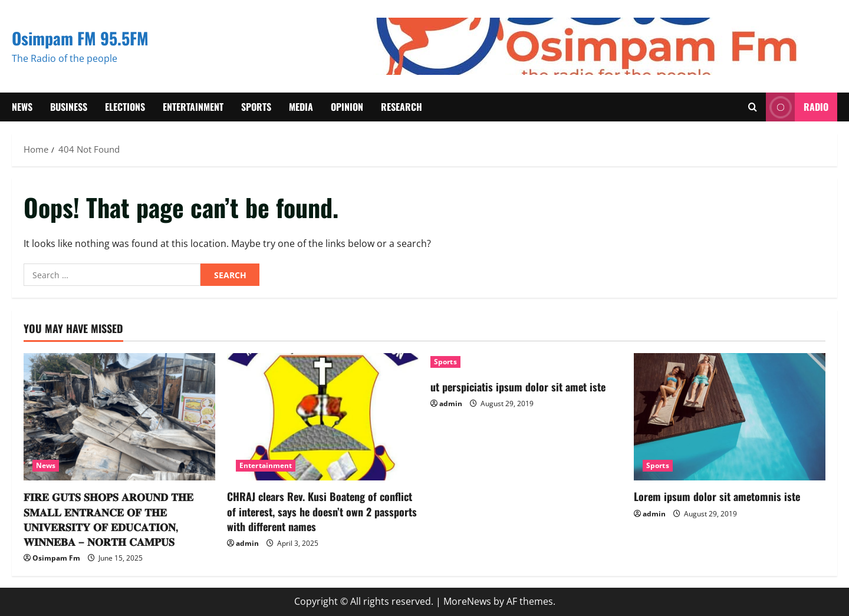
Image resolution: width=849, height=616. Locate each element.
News (22, 107)
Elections (125, 107)
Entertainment (193, 107)
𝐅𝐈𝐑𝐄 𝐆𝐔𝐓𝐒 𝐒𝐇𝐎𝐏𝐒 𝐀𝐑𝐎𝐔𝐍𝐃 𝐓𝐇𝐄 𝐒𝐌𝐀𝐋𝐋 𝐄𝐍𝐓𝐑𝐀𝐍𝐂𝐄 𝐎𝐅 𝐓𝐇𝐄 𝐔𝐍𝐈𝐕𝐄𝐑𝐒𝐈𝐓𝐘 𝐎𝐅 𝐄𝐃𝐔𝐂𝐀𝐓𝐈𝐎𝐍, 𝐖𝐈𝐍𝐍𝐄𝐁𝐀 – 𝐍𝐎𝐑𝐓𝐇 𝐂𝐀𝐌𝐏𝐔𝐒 (108, 519)
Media (301, 107)
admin (247, 543)
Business (69, 107)
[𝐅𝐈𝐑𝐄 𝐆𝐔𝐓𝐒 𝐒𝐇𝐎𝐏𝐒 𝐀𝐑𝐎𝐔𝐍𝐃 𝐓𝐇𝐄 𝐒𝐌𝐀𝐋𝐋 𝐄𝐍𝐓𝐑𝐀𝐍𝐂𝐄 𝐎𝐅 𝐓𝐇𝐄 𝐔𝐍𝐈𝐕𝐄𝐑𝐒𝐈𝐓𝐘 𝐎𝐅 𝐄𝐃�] (119, 417)
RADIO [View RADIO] (797, 107)
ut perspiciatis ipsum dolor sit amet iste (518, 387)
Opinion (347, 107)
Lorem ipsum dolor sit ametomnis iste (717, 496)
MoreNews (467, 601)
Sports (256, 107)
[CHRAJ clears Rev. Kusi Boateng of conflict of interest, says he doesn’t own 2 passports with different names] (323, 417)
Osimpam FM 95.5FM (80, 38)
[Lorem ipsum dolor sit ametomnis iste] (730, 417)
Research (402, 107)
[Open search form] (753, 107)
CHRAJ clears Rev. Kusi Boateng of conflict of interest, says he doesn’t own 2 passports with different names (322, 511)
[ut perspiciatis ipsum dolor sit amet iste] (526, 362)
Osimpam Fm (56, 558)
